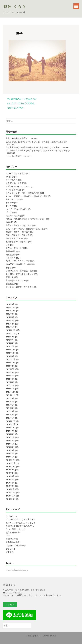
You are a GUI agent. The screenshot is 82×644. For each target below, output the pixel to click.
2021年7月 (10, 402)
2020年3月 (10, 450)
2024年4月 (10, 343)
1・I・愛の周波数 (14, 156)
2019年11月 (11, 463)
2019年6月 (10, 476)
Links (8, 536)
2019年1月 (10, 489)
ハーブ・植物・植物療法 (17, 209)
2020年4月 (10, 447)
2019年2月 (10, 486)
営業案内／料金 (13, 542)
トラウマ (10, 206)
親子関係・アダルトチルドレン (20, 274)
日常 (8, 245)
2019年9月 (10, 470)
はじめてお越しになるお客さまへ (21, 519)
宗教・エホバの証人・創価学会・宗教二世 (25, 229)
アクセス (10, 552)
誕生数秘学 (11, 284)
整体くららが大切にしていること (21, 523)
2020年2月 (10, 454)
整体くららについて (15, 238)
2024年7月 (10, 340)
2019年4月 (10, 483)
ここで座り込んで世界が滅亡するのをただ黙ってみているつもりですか (38, 151)
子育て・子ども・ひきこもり (19, 225)
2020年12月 (11, 421)
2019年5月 (10, 480)
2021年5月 (10, 405)
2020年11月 (11, 424)
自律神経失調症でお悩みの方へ (20, 526)
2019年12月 (11, 460)
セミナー (10, 203)
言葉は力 (10, 277)
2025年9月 (10, 314)
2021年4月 (10, 408)
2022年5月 (10, 376)
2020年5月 (10, 444)
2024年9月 (10, 337)
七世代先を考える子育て (17, 138)
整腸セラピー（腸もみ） (17, 242)
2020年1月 (10, 457)
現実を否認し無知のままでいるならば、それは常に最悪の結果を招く (37, 142)
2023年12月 (11, 350)
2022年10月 (11, 363)
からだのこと (12, 180)
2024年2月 (10, 346)
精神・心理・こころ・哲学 (18, 261)
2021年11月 (11, 395)
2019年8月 (10, 473)
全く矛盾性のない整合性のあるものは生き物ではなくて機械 (33, 147)
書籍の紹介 (11, 251)
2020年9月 (10, 431)
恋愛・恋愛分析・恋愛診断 (18, 235)
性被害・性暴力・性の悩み (18, 232)
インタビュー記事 (14, 190)
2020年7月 (10, 437)
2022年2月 (10, 386)
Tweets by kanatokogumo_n (17, 570)
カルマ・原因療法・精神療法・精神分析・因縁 (27, 196)
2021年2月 (10, 415)
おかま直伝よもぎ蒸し (16, 173)
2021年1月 (10, 418)
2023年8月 (10, 356)
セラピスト (11, 549)
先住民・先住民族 (14, 216)
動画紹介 (10, 222)
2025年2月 (10, 324)
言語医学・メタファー (16, 281)
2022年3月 (10, 382)
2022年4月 (10, 379)
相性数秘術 (11, 255)
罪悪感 (9, 268)
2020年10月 (11, 428)
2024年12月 (11, 330)
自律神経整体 (12, 539)
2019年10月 (11, 467)
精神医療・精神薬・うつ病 (18, 264)
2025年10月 (11, 311)
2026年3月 (10, 304)
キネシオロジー (13, 199)
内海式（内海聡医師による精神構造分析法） (26, 219)
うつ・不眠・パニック (16, 529)
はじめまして (12, 516)
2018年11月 (11, 496)
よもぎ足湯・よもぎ (15, 183)
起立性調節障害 (13, 533)
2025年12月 (11, 308)
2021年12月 (11, 392)
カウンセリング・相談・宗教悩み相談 (23, 193)
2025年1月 (10, 327)
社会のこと (11, 258)
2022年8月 (10, 366)
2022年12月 (11, 359)
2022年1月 (10, 389)
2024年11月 (11, 334)
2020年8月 (10, 434)
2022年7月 (10, 369)
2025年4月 (10, 317)
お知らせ (10, 177)
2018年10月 (11, 499)
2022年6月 (10, 373)
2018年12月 (11, 493)
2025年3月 (10, 321)
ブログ (9, 213)
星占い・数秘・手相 (15, 248)
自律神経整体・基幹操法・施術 (20, 271)
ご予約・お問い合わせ (16, 546)
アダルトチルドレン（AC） (18, 186)
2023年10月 (11, 353)
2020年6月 (10, 441)
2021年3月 (10, 411)
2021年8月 (10, 398)
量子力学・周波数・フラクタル (20, 287)
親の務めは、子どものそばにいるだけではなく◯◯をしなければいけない (22, 103)
